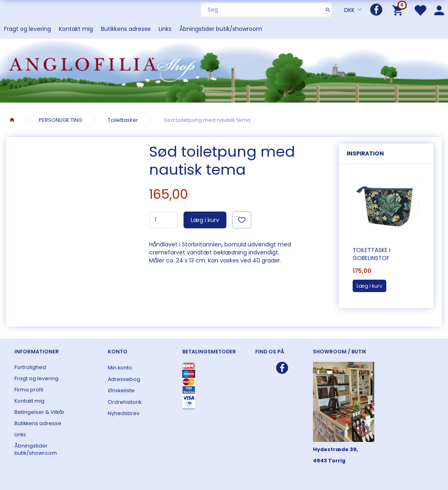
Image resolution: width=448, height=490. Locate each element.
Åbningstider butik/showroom (221, 29)
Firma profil (29, 390)
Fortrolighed (30, 367)
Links (165, 29)
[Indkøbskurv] (399, 10)
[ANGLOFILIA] (224, 70)
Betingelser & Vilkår (39, 412)
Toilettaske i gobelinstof (371, 254)
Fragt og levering (27, 29)
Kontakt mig (76, 29)
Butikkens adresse (126, 29)
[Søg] (328, 10)
